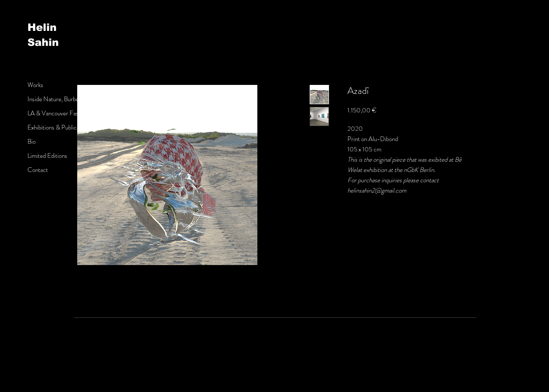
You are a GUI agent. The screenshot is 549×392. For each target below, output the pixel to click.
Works (35, 85)
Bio (32, 142)
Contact (38, 170)
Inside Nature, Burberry (57, 99)
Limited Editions (47, 156)
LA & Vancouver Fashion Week (66, 113)
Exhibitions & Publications (59, 127)
